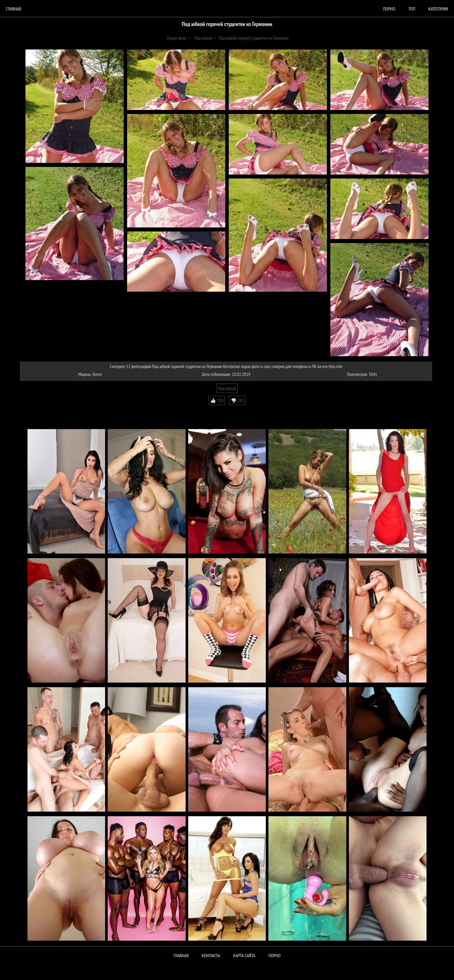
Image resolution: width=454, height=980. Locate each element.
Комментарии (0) (37, 409)
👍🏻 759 (217, 400)
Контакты (211, 955)
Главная (14, 9)
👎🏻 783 (237, 400)
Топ (412, 9)
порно (389, 9)
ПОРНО (274, 955)
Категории (438, 9)
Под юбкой (227, 388)
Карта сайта (244, 955)
